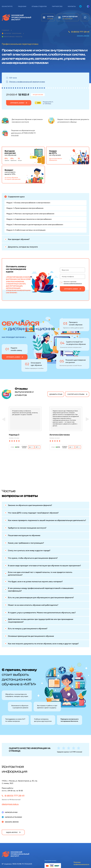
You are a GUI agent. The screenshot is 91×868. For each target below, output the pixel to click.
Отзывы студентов (39, 6)
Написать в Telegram (13, 817)
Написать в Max (11, 812)
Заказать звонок (12, 822)
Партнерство (57, 6)
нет (37, 447)
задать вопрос (12, 832)
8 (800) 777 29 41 (80, 32)
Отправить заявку (17, 103)
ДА (31, 447)
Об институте (7, 6)
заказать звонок (83, 36)
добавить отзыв (56, 394)
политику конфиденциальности (73, 283)
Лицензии (22, 6)
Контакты (72, 6)
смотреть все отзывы (76, 394)
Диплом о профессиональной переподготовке (27, 82)
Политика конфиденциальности (81, 863)
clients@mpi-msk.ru (10, 804)
